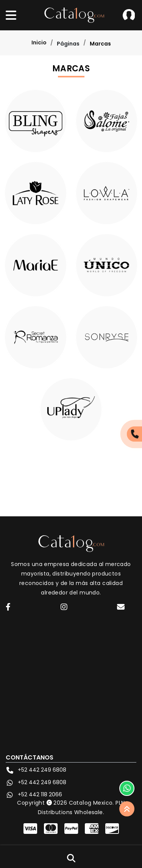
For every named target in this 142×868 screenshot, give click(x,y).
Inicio (39, 42)
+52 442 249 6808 (36, 770)
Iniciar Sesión (129, 15)
